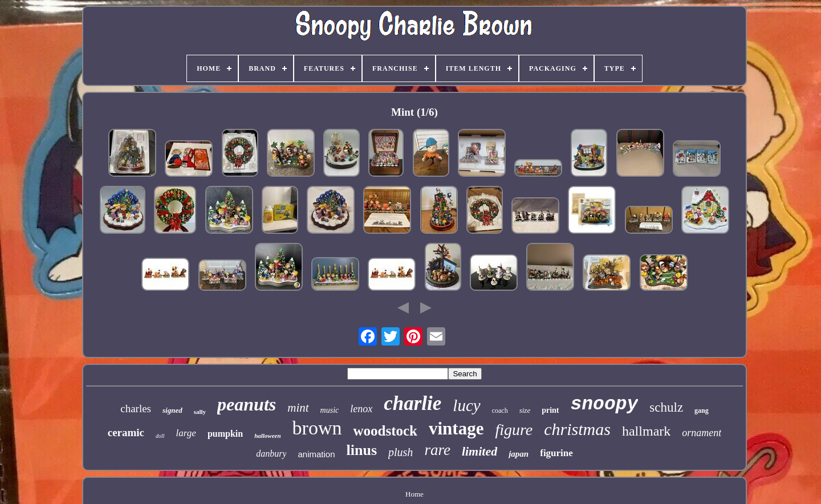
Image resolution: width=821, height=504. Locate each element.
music (330, 410)
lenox (361, 409)
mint (298, 408)
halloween (267, 436)
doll (160, 436)
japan (519, 454)
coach (500, 410)
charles (136, 409)
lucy (466, 405)
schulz (666, 407)
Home (414, 494)
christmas (577, 429)
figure (514, 430)
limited (479, 451)
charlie (412, 403)
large (186, 433)
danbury (271, 454)
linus (362, 450)
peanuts (247, 404)
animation (316, 454)
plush (401, 452)
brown (317, 428)
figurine (556, 453)
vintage (456, 428)
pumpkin (225, 434)
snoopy (605, 405)
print (550, 410)
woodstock (385, 431)
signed (172, 410)
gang (702, 410)
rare (437, 450)
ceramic (126, 432)
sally (200, 412)
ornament (702, 433)
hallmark (646, 431)
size (525, 410)
